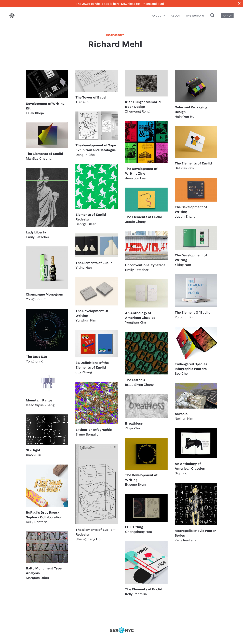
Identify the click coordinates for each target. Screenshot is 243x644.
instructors (115, 35)
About (176, 16)
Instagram (195, 16)
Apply (227, 16)
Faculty (158, 16)
